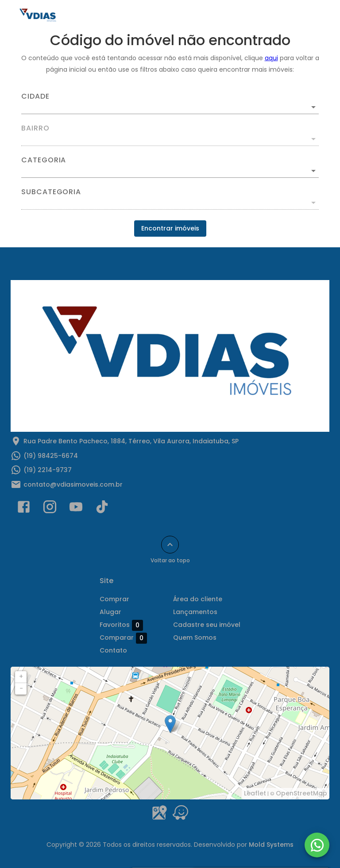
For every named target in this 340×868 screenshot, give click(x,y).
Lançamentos (195, 612)
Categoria (44, 160)
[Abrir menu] (311, 16)
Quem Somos (195, 638)
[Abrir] (313, 107)
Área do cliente (198, 599)
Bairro (35, 128)
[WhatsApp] (317, 845)
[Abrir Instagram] (50, 509)
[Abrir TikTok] (102, 509)
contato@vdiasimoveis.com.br (73, 484)
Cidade (35, 96)
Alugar (110, 612)
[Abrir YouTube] (76, 509)
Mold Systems (271, 845)
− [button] (21, 688)
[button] (170, 171)
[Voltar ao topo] (170, 545)
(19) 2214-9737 (48, 470)
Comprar (114, 599)
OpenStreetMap (301, 793)
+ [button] (21, 676)
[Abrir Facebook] (24, 509)
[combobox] (170, 104)
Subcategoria (51, 192)
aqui (271, 58)
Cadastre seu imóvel (207, 625)
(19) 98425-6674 (51, 456)
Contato (113, 650)
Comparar (123, 638)
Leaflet (255, 793)
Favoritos (121, 625)
